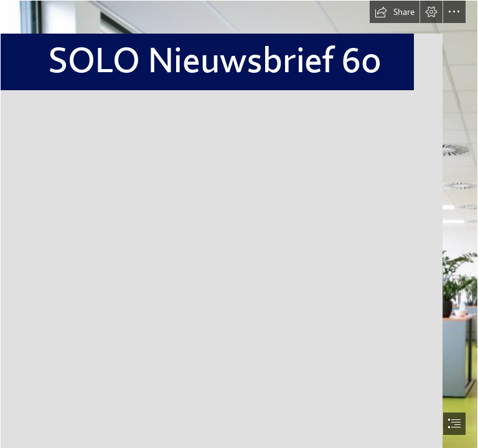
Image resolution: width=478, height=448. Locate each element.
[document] (239, 224)
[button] (395, 12)
